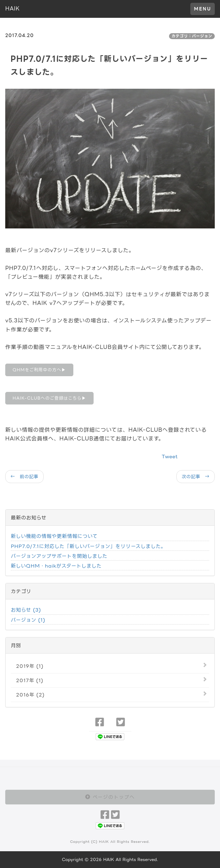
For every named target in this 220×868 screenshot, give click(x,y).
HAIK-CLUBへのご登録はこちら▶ (49, 398)
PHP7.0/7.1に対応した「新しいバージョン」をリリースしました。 (88, 546)
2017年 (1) (30, 680)
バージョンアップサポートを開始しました (59, 556)
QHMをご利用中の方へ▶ (39, 370)
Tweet (170, 456)
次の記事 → (196, 476)
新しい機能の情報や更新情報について (54, 536)
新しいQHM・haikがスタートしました (56, 566)
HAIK (12, 9)
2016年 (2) (30, 695)
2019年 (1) (30, 666)
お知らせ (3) (26, 610)
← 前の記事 (24, 476)
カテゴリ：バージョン (192, 36)
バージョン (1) (28, 620)
